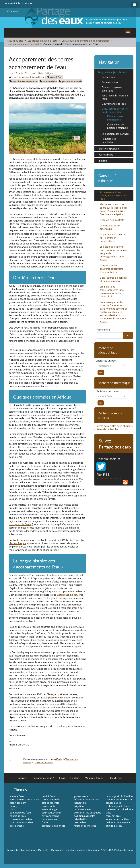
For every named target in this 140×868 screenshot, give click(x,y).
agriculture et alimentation (25, 81)
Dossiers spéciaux (109, 148)
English (103, 161)
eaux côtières (113, 816)
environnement (50, 816)
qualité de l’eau (114, 826)
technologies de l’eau (117, 806)
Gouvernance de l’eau (114, 104)
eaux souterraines (52, 812)
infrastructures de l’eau (87, 799)
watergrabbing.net (67, 595)
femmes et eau (50, 819)
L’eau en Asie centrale (112, 220)
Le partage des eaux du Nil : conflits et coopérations (113, 238)
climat (13, 809)
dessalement (17, 826)
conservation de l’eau (22, 819)
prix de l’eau (81, 822)
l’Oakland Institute (44, 763)
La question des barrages (116, 134)
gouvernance (81, 796)
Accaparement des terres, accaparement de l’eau (113, 195)
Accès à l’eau (109, 77)
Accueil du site (15, 41)
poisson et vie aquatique (87, 812)
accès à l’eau (56, 77)
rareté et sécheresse (85, 826)
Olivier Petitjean (45, 73)
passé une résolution (60, 697)
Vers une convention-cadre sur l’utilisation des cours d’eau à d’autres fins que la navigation (114, 209)
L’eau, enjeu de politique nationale (117, 126)
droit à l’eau (48, 796)
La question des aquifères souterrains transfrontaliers (112, 269)
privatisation (81, 819)
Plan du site (115, 778)
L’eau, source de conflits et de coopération (113, 279)
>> (128, 335)
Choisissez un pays (106, 361)
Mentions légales (94, 778)
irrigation (79, 806)
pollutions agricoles (84, 816)
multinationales (82, 809)
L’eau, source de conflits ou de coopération (85, 41)
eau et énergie (50, 809)
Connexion (13, 11)
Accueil (22, 778)
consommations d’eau (22, 822)
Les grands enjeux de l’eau (43, 41)
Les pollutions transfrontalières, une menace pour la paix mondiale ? (112, 291)
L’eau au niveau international (23, 44)
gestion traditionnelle (72, 81)
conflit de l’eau (50, 81)
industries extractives (117, 819)
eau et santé (49, 806)
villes (108, 812)
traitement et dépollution (120, 809)
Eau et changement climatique (113, 89)
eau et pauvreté (50, 803)
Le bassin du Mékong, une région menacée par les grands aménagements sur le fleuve (113, 253)
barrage (14, 806)
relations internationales (119, 799)
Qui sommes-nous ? (43, 778)
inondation (80, 803)
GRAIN (59, 759)
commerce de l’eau (20, 812)
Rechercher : (103, 330)
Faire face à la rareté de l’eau (115, 97)
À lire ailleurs (106, 155)
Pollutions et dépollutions (109, 140)
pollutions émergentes (118, 822)
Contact (75, 778)
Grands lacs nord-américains (110, 227)
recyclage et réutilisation (119, 796)
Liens (62, 778)
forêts (45, 822)
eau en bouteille (51, 799)
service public (113, 803)
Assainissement (110, 82)
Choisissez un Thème (107, 391)
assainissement (18, 803)
